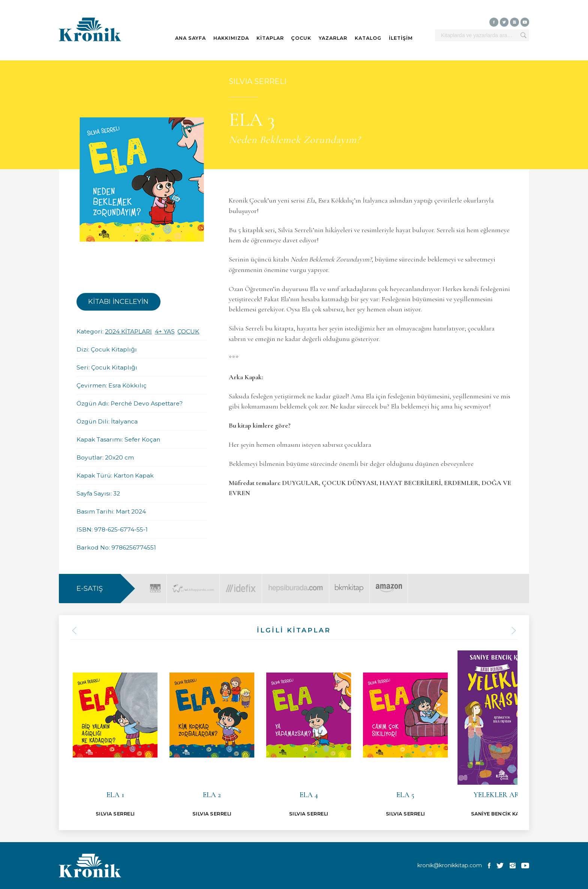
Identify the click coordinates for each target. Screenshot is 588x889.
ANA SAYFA (190, 38)
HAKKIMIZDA (231, 38)
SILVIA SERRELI (258, 81)
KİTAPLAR (270, 38)
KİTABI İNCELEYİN (118, 302)
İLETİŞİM (401, 38)
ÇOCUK (301, 38)
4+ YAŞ (165, 331)
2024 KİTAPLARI (128, 331)
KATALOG (368, 38)
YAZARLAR (333, 38)
